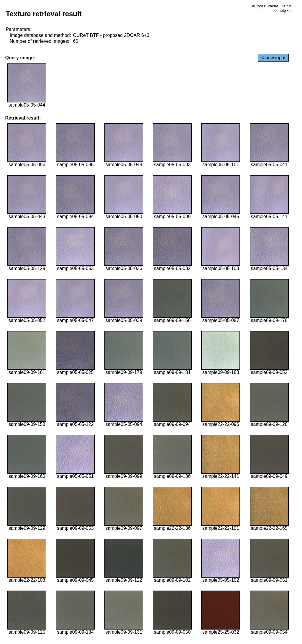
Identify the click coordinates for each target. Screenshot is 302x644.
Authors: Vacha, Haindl (271, 6)
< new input (273, 58)
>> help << (282, 10)
